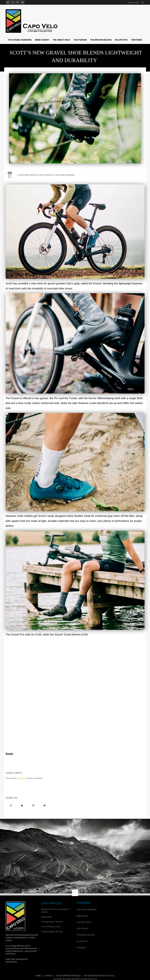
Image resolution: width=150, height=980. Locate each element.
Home (38, 976)
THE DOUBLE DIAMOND (20, 40)
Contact (49, 976)
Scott (10, 754)
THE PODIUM (80, 40)
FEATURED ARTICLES (29, 175)
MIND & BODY (42, 40)
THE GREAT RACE (61, 40)
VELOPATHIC (121, 40)
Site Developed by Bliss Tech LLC (99, 976)
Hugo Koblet (47, 917)
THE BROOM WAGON (101, 40)
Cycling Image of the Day (52, 922)
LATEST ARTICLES (46, 175)
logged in (21, 778)
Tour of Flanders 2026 (51, 926)
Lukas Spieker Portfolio (68, 976)
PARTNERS (137, 40)
